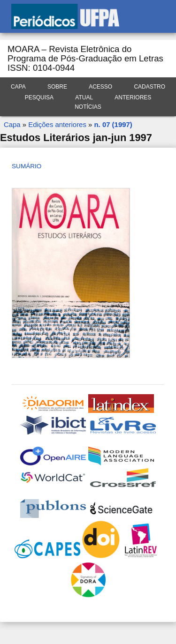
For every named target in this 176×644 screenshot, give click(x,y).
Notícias (88, 107)
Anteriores (133, 97)
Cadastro (149, 87)
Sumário (27, 166)
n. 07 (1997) (113, 124)
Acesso (100, 87)
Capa (18, 87)
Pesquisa (39, 97)
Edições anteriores (57, 124)
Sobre (57, 87)
